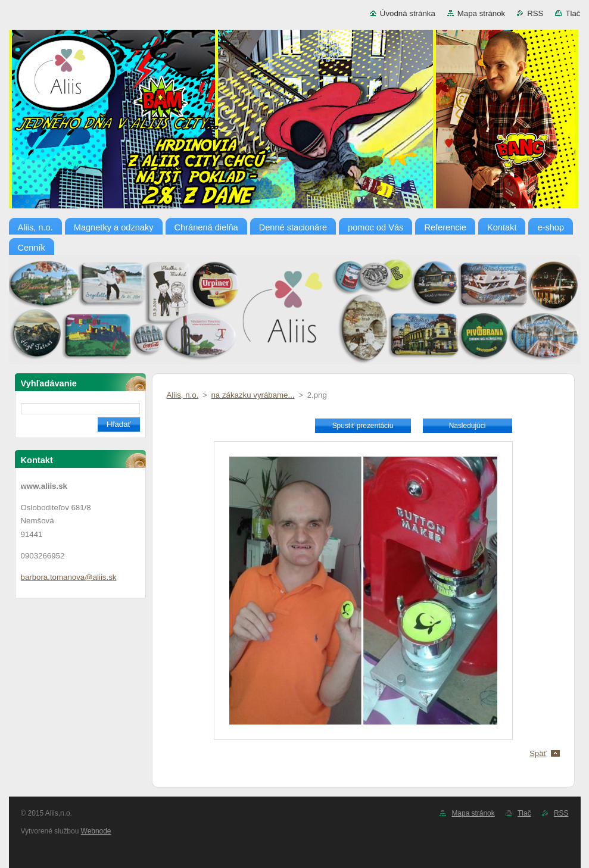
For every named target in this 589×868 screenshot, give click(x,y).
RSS (535, 13)
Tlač (573, 13)
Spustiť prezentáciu (363, 426)
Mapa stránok (481, 13)
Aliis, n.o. (183, 395)
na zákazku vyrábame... (253, 395)
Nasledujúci (468, 426)
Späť (538, 753)
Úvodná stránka (408, 13)
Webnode (96, 831)
